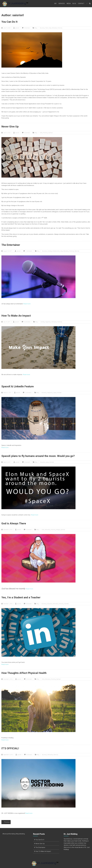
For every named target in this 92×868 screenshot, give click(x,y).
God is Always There (14, 523)
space (55, 393)
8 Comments (27, 322)
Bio (55, 4)
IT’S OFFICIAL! (10, 748)
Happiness (48, 322)
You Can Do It (9, 22)
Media (69, 4)
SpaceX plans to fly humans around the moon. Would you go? (38, 456)
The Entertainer (11, 245)
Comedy (50, 251)
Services (62, 4)
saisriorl (17, 28)
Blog (74, 4)
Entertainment (56, 251)
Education (43, 462)
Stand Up (77, 251)
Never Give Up (10, 127)
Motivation (54, 28)
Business (42, 28)
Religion (58, 530)
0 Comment (27, 28)
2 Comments (29, 251)
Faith (47, 28)
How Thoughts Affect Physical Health (24, 673)
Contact (81, 4)
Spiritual (50, 133)
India (50, 28)
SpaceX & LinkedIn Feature (18, 386)
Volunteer (59, 393)
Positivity (60, 28)
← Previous (6, 822)
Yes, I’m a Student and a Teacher (21, 597)
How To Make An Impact (16, 316)
